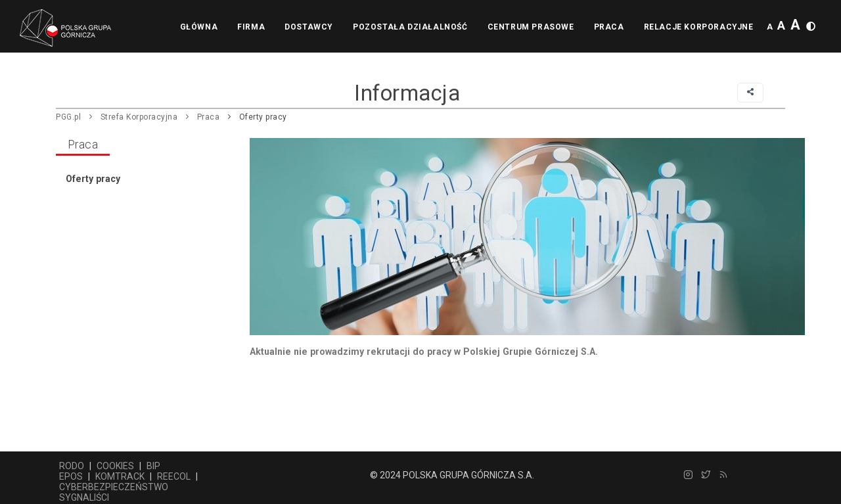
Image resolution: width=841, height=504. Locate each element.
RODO (72, 466)
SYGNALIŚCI (84, 497)
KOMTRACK (120, 476)
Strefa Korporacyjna (139, 117)
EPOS (71, 476)
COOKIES (115, 466)
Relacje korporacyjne (699, 27)
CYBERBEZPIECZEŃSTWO (114, 487)
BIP (153, 466)
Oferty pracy (263, 117)
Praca (609, 27)
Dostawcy (309, 27)
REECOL (174, 476)
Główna (199, 27)
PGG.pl (68, 117)
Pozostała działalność (410, 27)
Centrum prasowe (531, 27)
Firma (251, 27)
